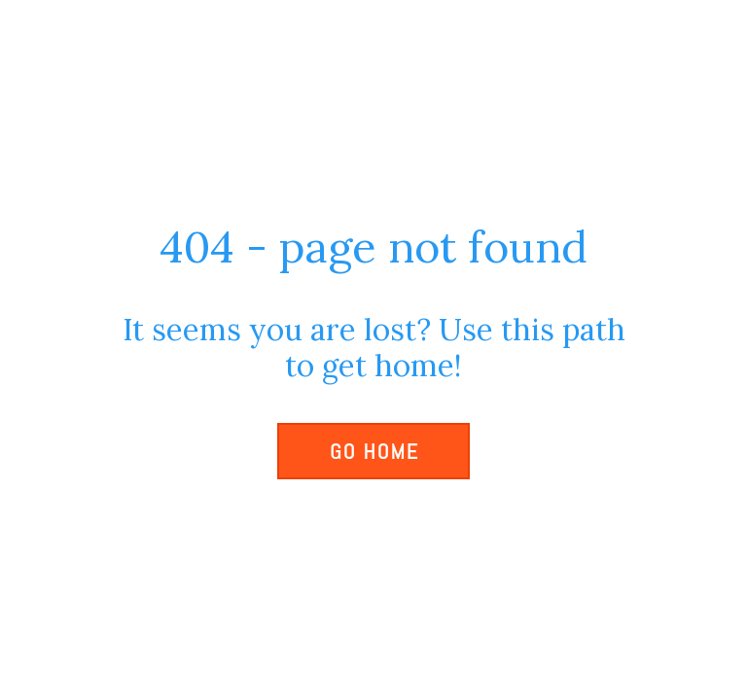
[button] (373, 451)
